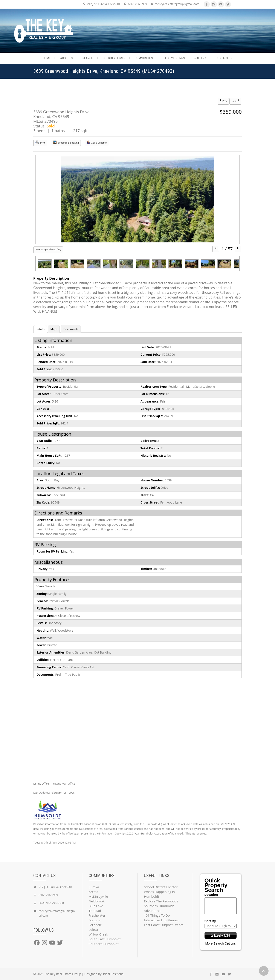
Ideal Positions (113, 974)
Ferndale (95, 925)
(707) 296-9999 (137, 4)
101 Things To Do (157, 915)
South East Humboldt (105, 939)
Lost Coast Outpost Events (164, 925)
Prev (223, 101)
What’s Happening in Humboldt (159, 894)
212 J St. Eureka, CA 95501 (104, 4)
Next (235, 101)
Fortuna (95, 920)
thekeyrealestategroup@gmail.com (177, 4)
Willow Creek (98, 934)
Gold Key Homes (114, 58)
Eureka (94, 887)
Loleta (93, 929)
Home (47, 58)
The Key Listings (174, 58)
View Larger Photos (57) (48, 250)
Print (40, 142)
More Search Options (220, 943)
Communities (144, 58)
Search (88, 58)
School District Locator (161, 887)
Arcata (94, 892)
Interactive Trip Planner (161, 920)
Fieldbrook (97, 901)
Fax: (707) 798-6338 (51, 903)
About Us (67, 58)
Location (211, 895)
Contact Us (224, 58)
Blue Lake (96, 906)
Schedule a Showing (66, 142)
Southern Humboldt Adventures (159, 908)
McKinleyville (98, 896)
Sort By (210, 921)
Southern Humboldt (104, 944)
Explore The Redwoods (161, 901)
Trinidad (95, 911)
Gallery (200, 58)
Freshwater (97, 915)
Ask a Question (97, 142)
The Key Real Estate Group (63, 974)
